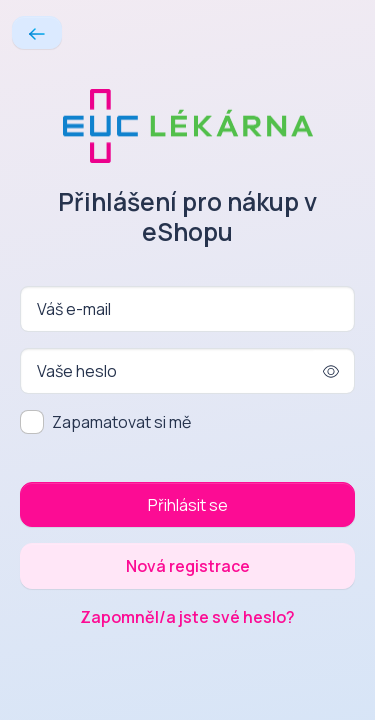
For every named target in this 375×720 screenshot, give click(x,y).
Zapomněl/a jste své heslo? (187, 617)
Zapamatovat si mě (121, 422)
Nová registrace (188, 566)
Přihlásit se (188, 505)
